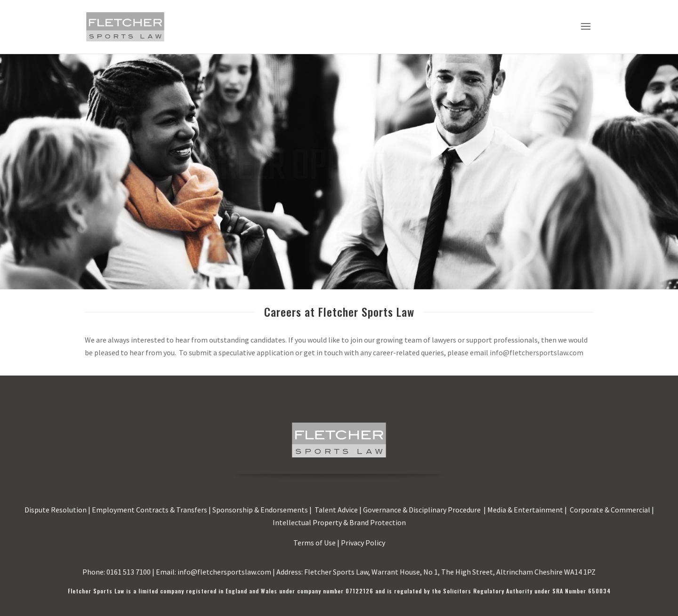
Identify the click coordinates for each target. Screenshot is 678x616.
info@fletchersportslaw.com (537, 352)
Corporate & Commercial (610, 510)
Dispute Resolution (56, 510)
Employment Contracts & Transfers (149, 510)
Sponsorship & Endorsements (260, 510)
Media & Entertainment (525, 510)
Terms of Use (315, 543)
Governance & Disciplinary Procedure (423, 510)
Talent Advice (336, 510)
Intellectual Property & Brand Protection (339, 522)
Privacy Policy (363, 543)
